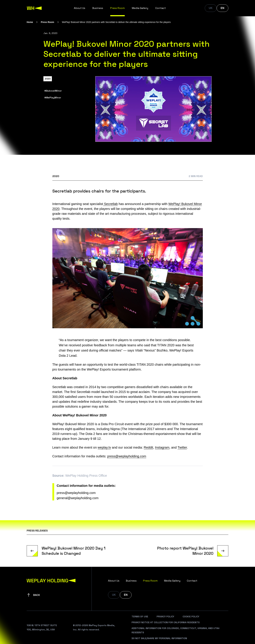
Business (98, 8)
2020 (48, 79)
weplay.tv (104, 447)
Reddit (148, 447)
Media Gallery (140, 8)
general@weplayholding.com (78, 498)
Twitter (182, 447)
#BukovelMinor (53, 91)
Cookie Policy (191, 617)
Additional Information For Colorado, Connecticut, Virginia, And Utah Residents (175, 630)
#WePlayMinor (53, 98)
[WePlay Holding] (34, 8)
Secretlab (110, 204)
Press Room (117, 8)
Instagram (162, 447)
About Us (80, 8)
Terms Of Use (140, 617)
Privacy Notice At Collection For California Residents (166, 622)
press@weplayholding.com (127, 456)
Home (30, 22)
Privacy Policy (165, 617)
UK (211, 8)
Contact (161, 8)
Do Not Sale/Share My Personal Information (159, 638)
